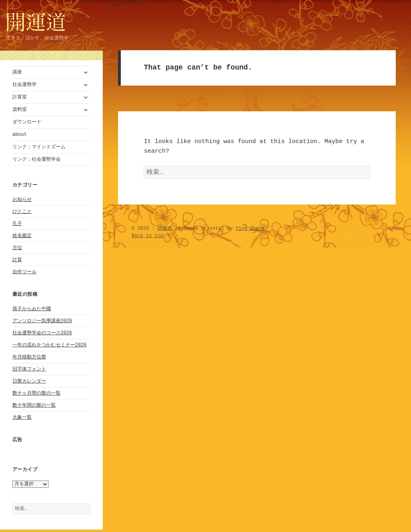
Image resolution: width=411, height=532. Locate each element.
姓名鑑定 (22, 236)
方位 (17, 248)
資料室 (20, 109)
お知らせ (22, 199)
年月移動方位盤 (29, 357)
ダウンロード (27, 122)
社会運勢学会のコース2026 (42, 333)
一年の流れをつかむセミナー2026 (50, 345)
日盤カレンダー (29, 381)
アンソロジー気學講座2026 (42, 321)
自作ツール (24, 272)
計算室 (20, 97)
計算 (17, 260)
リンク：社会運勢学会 (37, 159)
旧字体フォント (29, 369)
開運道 (165, 230)
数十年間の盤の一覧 (34, 405)
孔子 (17, 224)
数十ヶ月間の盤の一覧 (37, 393)
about (20, 134)
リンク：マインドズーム (39, 147)
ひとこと (22, 212)
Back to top (148, 237)
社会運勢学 (24, 85)
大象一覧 (22, 417)
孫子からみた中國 (32, 309)
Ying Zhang (250, 230)
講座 (17, 72)
